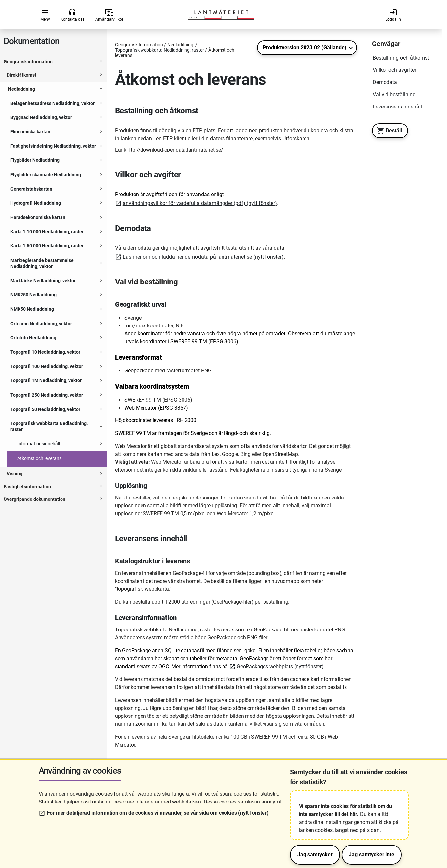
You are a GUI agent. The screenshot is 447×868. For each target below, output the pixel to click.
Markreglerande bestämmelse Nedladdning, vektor (42, 263)
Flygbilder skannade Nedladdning (46, 175)
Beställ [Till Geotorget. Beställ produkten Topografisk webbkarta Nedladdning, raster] (388, 131)
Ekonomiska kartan (30, 132)
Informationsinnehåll (39, 444)
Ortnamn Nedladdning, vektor (41, 324)
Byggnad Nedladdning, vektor (41, 117)
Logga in (393, 15)
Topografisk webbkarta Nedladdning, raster (49, 426)
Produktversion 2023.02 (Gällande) (305, 47)
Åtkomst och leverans (39, 458)
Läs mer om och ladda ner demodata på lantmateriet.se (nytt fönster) (203, 257)
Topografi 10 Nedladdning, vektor (45, 352)
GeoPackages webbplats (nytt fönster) (280, 666)
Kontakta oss (72, 15)
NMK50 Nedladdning (32, 309)
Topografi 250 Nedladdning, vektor (47, 395)
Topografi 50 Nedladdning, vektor (45, 409)
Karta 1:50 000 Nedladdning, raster (47, 246)
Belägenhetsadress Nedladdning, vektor (52, 103)
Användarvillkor (109, 15)
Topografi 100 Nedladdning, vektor (47, 366)
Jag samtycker (315, 855)
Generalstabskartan (31, 189)
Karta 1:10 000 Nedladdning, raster (47, 232)
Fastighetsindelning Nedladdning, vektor (53, 146)
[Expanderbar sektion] (101, 62)
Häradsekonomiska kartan (38, 217)
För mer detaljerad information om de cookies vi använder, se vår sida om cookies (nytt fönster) (158, 813)
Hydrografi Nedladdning (36, 203)
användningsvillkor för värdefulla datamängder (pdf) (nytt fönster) (200, 203)
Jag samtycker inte (372, 855)
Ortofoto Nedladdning (33, 338)
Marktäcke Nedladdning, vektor (43, 281)
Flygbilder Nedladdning (35, 160)
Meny (45, 15)
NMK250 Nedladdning (33, 295)
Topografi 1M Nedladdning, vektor (46, 380)
